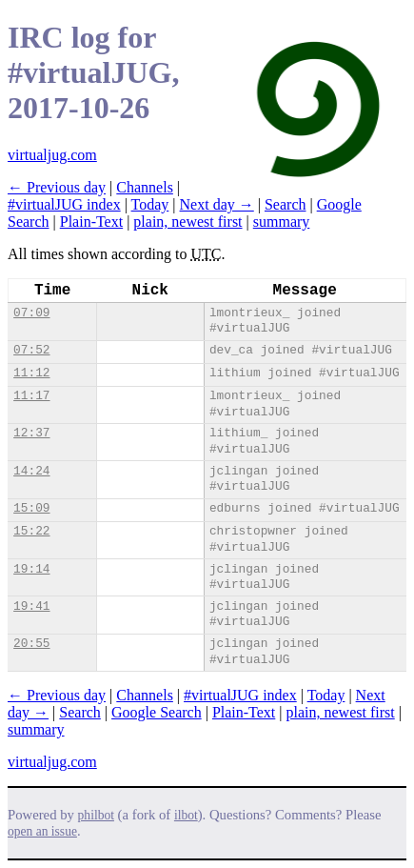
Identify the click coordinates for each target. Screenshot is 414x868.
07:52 (31, 350)
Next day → (217, 204)
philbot (96, 815)
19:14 (31, 569)
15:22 (31, 531)
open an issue (42, 831)
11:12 (31, 373)
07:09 (31, 313)
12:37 (31, 433)
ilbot (186, 815)
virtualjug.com (52, 155)
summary (282, 222)
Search (286, 204)
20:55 (31, 644)
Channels (145, 187)
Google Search (157, 712)
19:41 (31, 606)
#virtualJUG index (64, 204)
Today (150, 204)
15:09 (31, 508)
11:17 (31, 396)
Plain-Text (91, 222)
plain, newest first (187, 222)
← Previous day (57, 187)
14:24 (31, 471)
